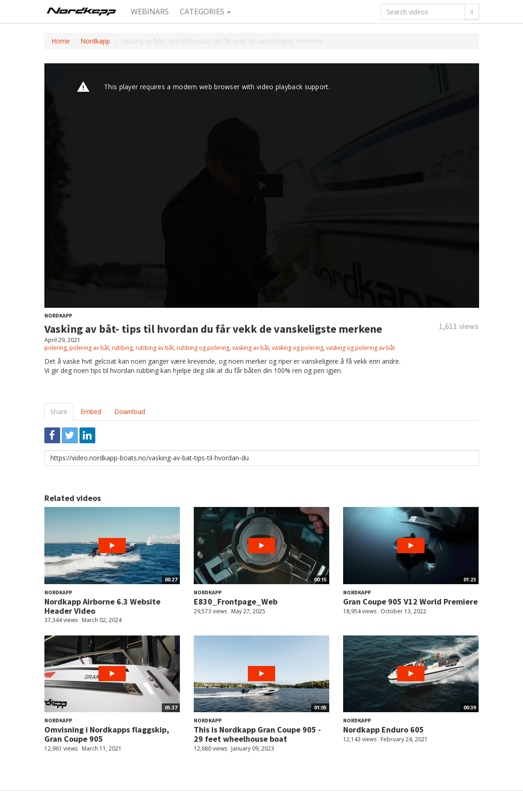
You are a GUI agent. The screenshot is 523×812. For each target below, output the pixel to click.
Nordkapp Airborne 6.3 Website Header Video (102, 606)
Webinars (150, 12)
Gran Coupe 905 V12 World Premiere (410, 601)
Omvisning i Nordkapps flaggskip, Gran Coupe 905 (107, 734)
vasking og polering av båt (360, 348)
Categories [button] (205, 12)
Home (61, 41)
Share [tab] (59, 412)
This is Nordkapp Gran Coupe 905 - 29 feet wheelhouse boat (257, 734)
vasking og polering (298, 348)
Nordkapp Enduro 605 (384, 730)
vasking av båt (251, 348)
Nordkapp (95, 41)
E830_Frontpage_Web (236, 601)
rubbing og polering (203, 348)
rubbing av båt (155, 348)
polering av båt (89, 348)
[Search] (472, 12)
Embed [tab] (91, 412)
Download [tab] (130, 412)
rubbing (122, 348)
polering (55, 348)
